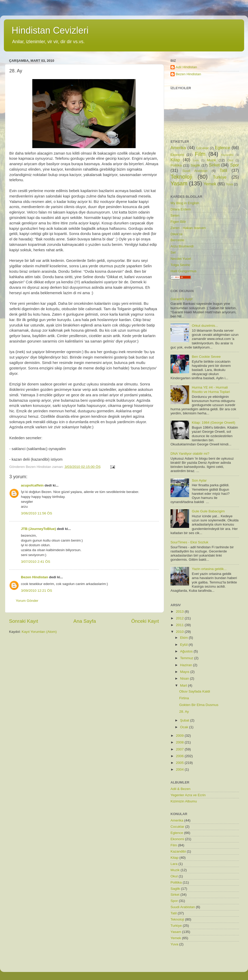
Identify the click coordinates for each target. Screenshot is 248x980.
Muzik (211, 160)
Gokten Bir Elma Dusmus (199, 705)
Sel (173, 252)
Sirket (214, 165)
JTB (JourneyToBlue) (38, 529)
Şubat (185, 720)
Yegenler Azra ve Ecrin (188, 795)
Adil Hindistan (186, 67)
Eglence (223, 148)
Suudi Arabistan (195, 171)
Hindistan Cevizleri (50, 30)
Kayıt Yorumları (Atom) (39, 632)
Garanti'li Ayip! (182, 299)
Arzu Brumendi (182, 246)
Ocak (185, 727)
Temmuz (187, 658)
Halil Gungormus (184, 271)
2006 (180, 756)
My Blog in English (185, 203)
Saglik (195, 165)
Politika (176, 165)
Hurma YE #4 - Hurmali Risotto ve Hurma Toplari (211, 389)
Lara (196, 160)
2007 (180, 749)
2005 (180, 763)
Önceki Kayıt (145, 621)
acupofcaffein (32, 485)
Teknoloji (181, 177)
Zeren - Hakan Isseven (188, 228)
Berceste (177, 240)
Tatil (223, 170)
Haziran (187, 665)
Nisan (185, 678)
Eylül (184, 645)
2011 (180, 625)
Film (200, 154)
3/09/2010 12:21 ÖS (37, 591)
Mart (184, 685)
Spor (235, 165)
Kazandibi (227, 155)
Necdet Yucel (181, 259)
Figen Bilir (178, 222)
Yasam (179, 183)
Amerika (178, 148)
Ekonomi (177, 155)
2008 (180, 742)
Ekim (184, 638)
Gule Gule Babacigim (208, 511)
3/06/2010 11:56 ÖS (37, 513)
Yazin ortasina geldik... (209, 569)
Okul (230, 160)
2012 (180, 618)
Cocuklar (203, 148)
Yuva (230, 184)
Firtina (184, 698)
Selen (175, 215)
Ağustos (187, 651)
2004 (180, 769)
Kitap (175, 160)
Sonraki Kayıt (24, 621)
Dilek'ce (177, 234)
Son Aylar (199, 480)
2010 (180, 632)
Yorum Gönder (27, 601)
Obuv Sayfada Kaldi (195, 691)
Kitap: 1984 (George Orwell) (213, 423)
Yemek (210, 184)
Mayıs (185, 672)
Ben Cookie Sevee (206, 357)
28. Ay (184, 712)
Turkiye (220, 177)
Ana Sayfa (85, 621)
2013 (180, 611)
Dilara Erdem (181, 209)
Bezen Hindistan (34, 577)
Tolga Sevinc (180, 265)
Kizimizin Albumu (184, 801)
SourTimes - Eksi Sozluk (189, 542)
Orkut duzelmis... (205, 326)
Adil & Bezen (180, 789)
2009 (180, 736)
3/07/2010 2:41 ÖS (36, 562)
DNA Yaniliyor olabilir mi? (190, 454)
